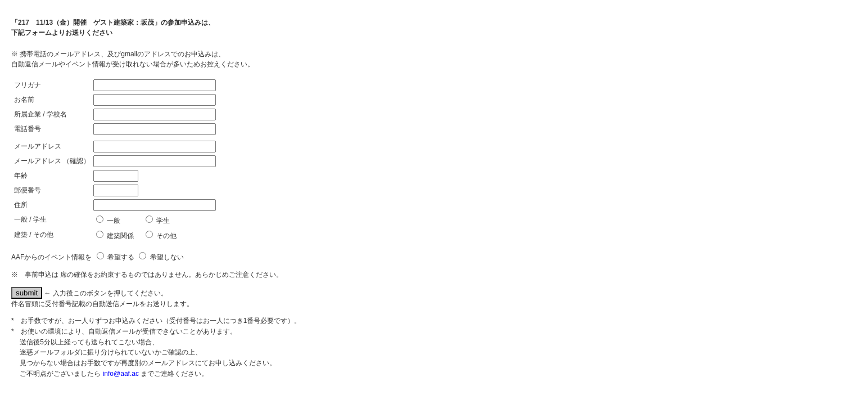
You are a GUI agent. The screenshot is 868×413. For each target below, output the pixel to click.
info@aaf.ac (121, 374)
